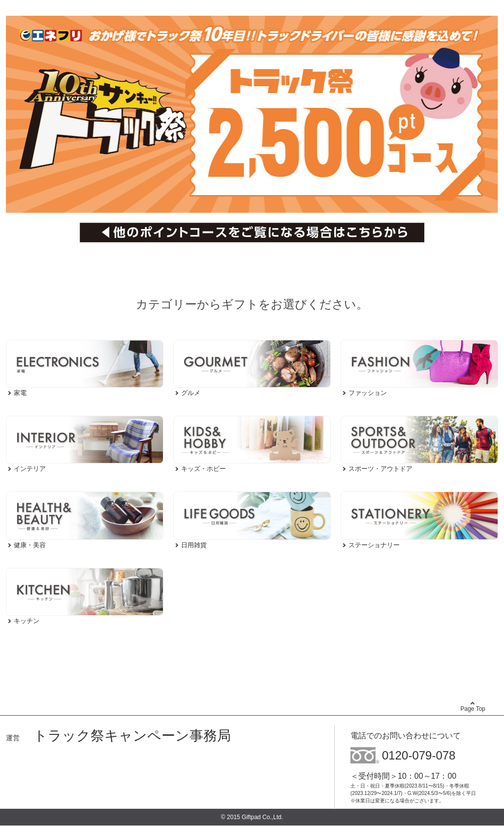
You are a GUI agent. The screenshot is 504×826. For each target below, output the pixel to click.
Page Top (473, 709)
